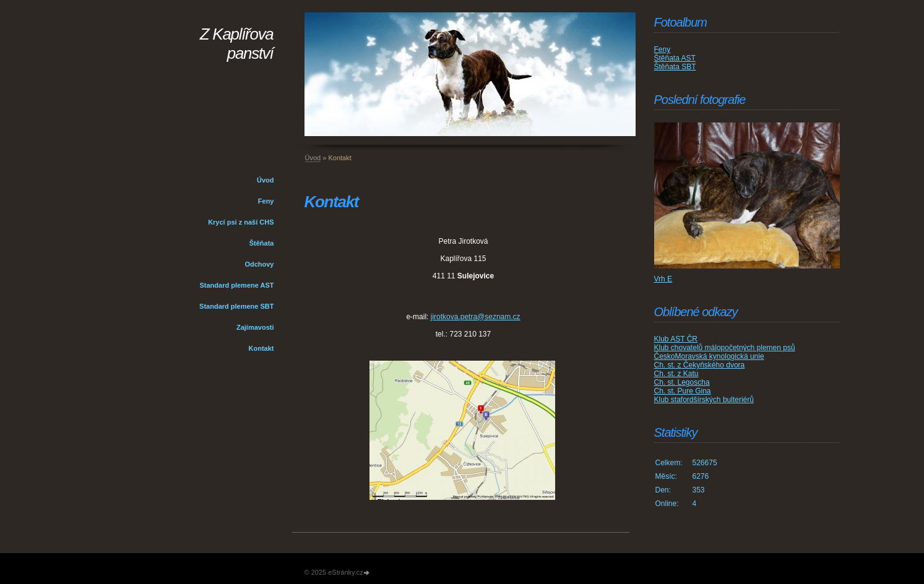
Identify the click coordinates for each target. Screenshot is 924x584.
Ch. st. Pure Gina (683, 391)
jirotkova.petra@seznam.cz (476, 317)
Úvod (266, 180)
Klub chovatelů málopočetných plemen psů (725, 348)
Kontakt (261, 348)
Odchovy (259, 264)
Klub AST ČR (676, 339)
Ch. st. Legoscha (682, 382)
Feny (266, 201)
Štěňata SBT (675, 67)
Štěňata (262, 243)
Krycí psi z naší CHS (241, 222)
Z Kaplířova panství (237, 44)
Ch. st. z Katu (676, 374)
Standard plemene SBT (236, 306)
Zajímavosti (255, 327)
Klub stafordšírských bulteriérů (704, 400)
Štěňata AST (675, 58)
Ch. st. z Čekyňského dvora (700, 365)
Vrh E (663, 279)
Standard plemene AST (236, 285)
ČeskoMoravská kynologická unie (709, 356)
